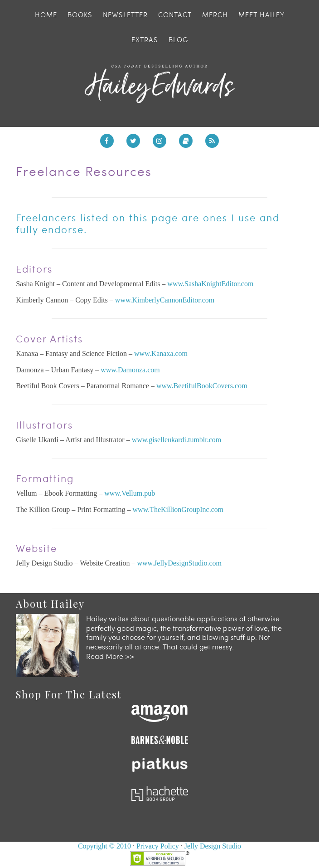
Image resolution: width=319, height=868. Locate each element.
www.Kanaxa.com (161, 354)
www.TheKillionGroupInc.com (178, 510)
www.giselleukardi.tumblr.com (177, 440)
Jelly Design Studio (213, 846)
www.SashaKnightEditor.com (210, 284)
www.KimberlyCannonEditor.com (165, 300)
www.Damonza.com (130, 370)
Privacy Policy (158, 846)
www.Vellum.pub (130, 493)
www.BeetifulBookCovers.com (202, 386)
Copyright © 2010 (104, 846)
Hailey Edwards (159, 84)
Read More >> (110, 656)
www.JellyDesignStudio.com (179, 563)
